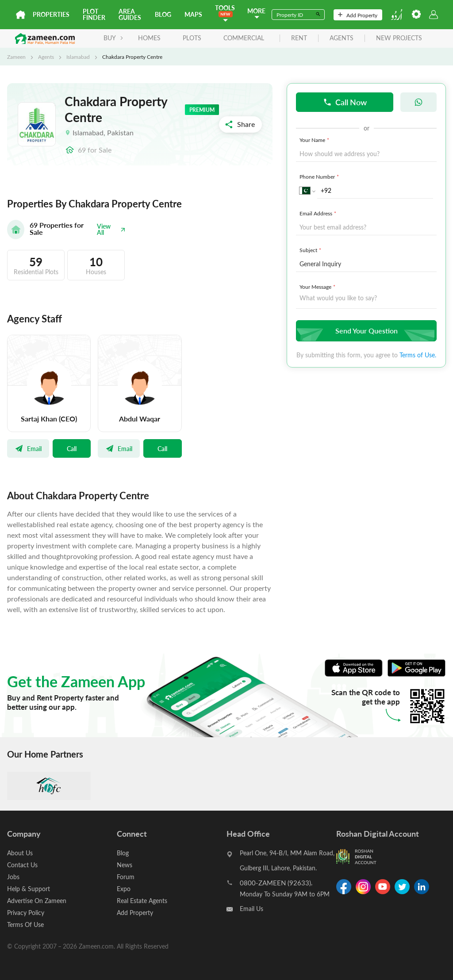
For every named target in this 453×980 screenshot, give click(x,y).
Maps (193, 14)
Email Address (319, 213)
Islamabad (78, 57)
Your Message (318, 287)
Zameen (16, 57)
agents (342, 38)
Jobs (13, 877)
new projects (399, 38)
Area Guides (130, 14)
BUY (113, 38)
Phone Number (320, 176)
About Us (20, 853)
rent (299, 38)
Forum (126, 877)
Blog (163, 14)
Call (72, 448)
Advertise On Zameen (37, 901)
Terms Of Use (25, 924)
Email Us (251, 909)
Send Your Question (365, 331)
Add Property (358, 15)
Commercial (244, 38)
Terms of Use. (418, 355)
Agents (46, 57)
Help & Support (29, 889)
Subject (311, 250)
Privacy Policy (26, 913)
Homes (149, 38)
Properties (51, 14)
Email (28, 448)
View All (111, 229)
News (125, 865)
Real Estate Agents (142, 901)
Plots (192, 38)
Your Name (315, 140)
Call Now (345, 102)
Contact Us (22, 865)
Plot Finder (94, 14)
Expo (124, 889)
